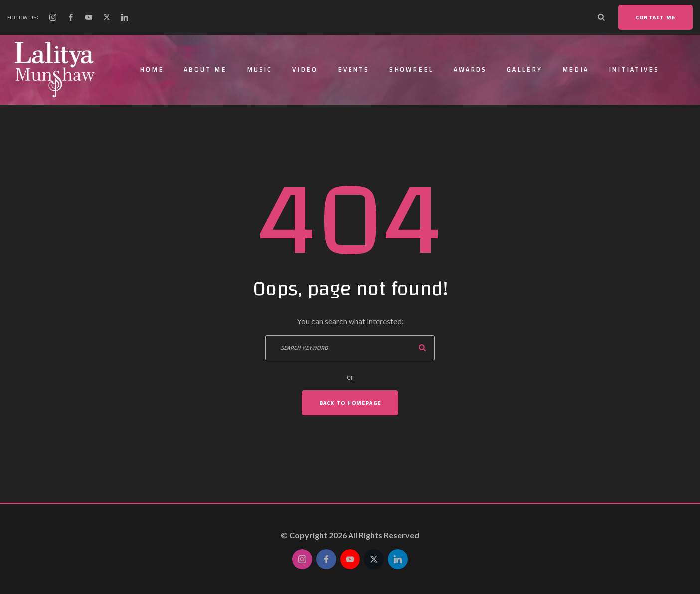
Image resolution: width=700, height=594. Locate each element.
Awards (470, 70)
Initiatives (634, 70)
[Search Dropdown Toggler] (601, 17)
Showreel (412, 70)
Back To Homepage (350, 403)
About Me (205, 70)
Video (305, 70)
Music (260, 70)
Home (152, 70)
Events (353, 70)
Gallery (525, 70)
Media (576, 70)
